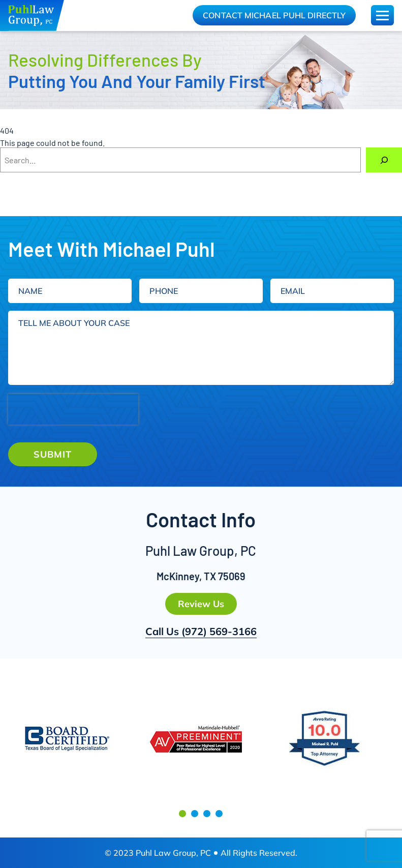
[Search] (384, 160)
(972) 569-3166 (219, 631)
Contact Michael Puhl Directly (274, 15)
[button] (182, 814)
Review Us (201, 604)
